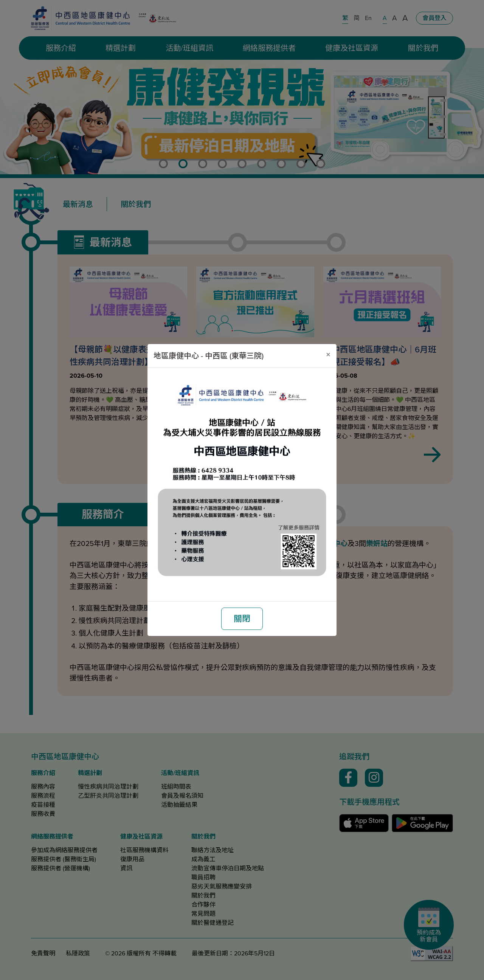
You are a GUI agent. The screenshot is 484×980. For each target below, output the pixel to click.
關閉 (242, 619)
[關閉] (328, 355)
